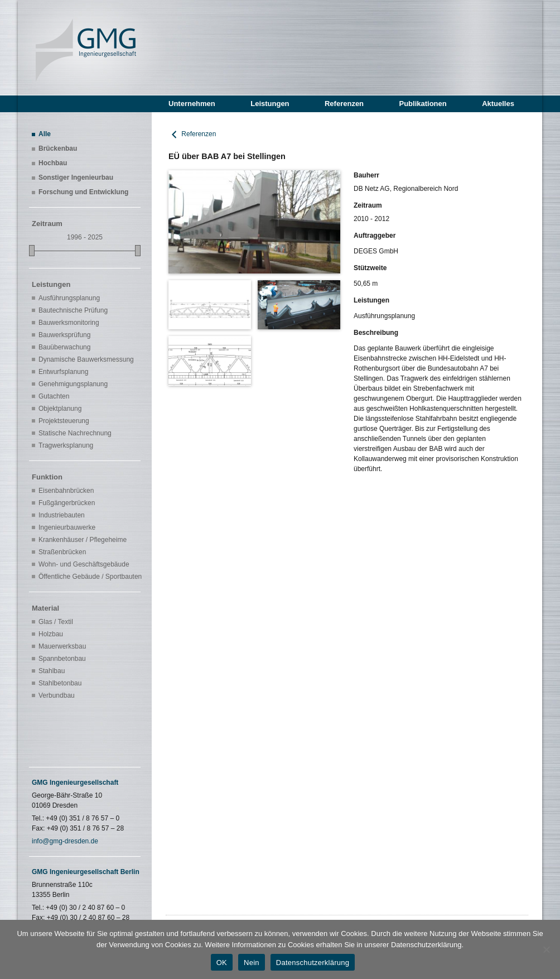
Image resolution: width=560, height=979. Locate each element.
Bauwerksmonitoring (69, 323)
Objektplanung (60, 409)
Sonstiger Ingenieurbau (76, 177)
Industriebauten (62, 515)
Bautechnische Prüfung (73, 310)
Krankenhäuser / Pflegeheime (83, 540)
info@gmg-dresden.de (65, 841)
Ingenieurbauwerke (67, 527)
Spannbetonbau (62, 659)
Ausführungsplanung (69, 298)
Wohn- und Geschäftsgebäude (84, 564)
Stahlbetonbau (60, 683)
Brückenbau (58, 148)
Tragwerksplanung (66, 445)
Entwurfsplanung (63, 372)
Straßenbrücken (62, 552)
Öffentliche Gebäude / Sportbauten (88, 577)
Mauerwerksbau (62, 646)
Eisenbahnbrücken (66, 491)
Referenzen (344, 104)
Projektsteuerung (64, 421)
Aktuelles (498, 104)
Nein (252, 963)
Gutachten (54, 396)
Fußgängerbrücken (67, 503)
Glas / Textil (56, 622)
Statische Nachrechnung (75, 433)
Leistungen (270, 104)
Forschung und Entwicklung (83, 192)
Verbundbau (57, 695)
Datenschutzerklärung (313, 963)
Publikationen (423, 104)
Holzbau (51, 634)
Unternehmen (192, 104)
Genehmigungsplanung (73, 384)
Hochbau (53, 163)
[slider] (32, 251)
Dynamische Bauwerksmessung (86, 359)
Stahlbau (52, 671)
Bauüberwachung (64, 347)
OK (222, 963)
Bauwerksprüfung (64, 335)
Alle (45, 134)
